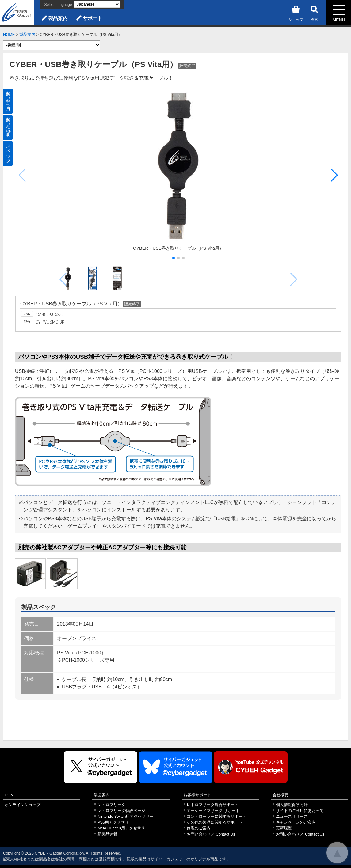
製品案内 (58, 18)
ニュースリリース (292, 816)
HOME (9, 34)
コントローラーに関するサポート (217, 816)
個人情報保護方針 (292, 805)
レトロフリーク (111, 805)
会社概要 (280, 795)
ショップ (296, 12)
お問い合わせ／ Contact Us (211, 834)
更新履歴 (284, 828)
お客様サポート (197, 795)
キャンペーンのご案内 (296, 822)
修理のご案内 (199, 828)
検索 (314, 12)
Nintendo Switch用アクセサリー (126, 816)
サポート (93, 18)
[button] (334, 175)
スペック (8, 153)
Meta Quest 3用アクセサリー (123, 828)
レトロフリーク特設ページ (121, 811)
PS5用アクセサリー (115, 822)
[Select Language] (97, 4)
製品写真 (8, 101)
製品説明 (8, 127)
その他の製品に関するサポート (215, 822)
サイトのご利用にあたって (300, 811)
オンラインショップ (23, 805)
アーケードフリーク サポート (213, 811)
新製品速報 (107, 834)
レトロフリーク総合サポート (213, 805)
